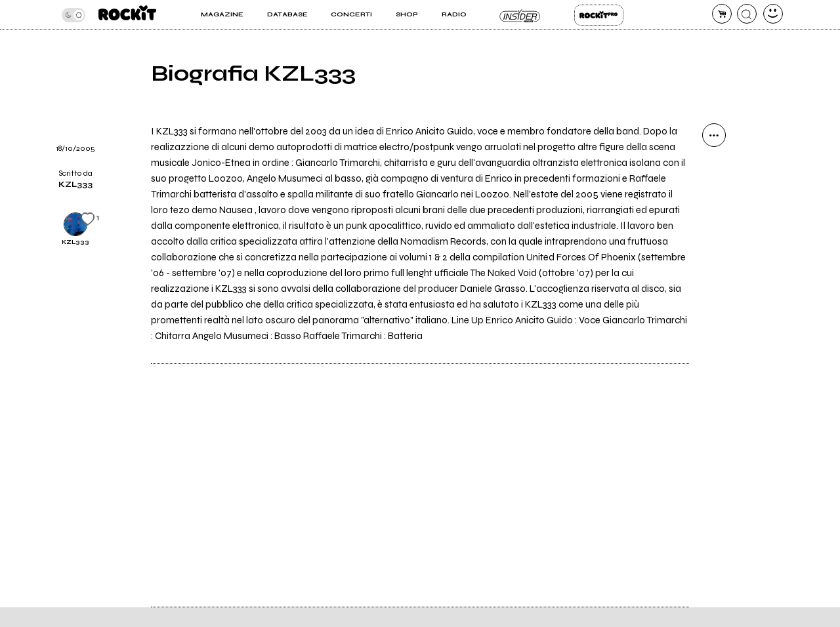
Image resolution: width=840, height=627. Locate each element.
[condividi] (714, 135)
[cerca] (747, 14)
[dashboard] (773, 14)
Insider (520, 15)
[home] (127, 15)
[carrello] (722, 14)
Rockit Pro (599, 15)
